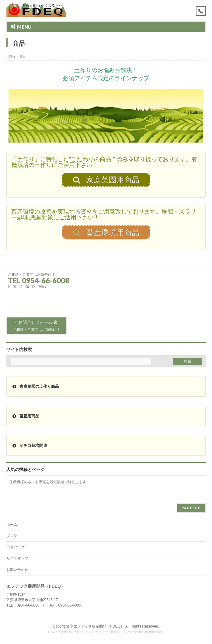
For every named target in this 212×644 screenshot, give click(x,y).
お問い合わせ (17, 570)
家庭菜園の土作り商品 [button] (35, 387)
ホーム (12, 525)
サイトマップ (17, 558)
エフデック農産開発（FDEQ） (99, 626)
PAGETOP (191, 508)
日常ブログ (16, 547)
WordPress (78, 632)
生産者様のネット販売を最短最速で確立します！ (50, 482)
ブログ (12, 536)
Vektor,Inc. (135, 632)
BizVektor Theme (106, 632)
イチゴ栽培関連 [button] (29, 446)
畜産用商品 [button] (25, 416)
